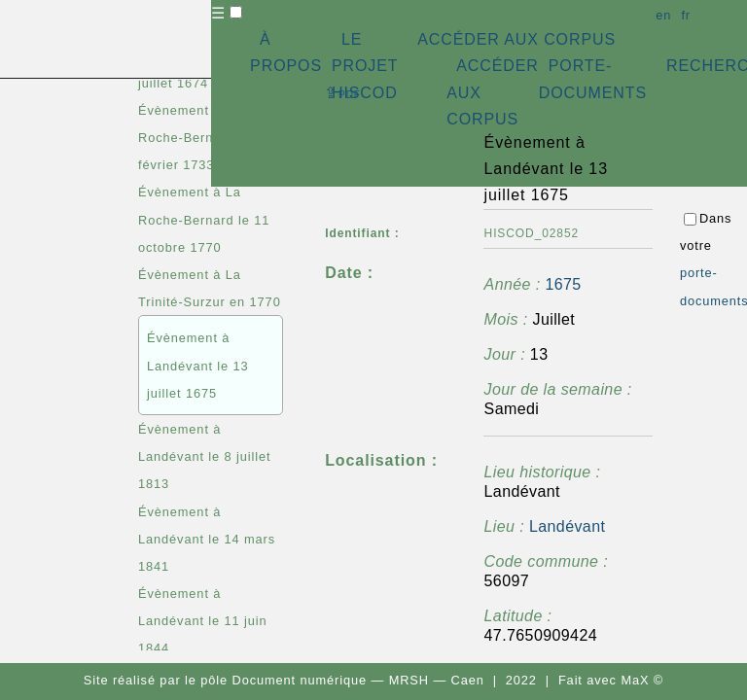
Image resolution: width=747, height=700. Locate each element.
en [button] (663, 15)
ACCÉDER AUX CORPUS (516, 39)
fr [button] (686, 15)
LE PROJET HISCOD (365, 66)
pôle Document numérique (284, 680)
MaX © (642, 680)
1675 (563, 284)
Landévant (567, 526)
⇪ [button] (342, 93)
